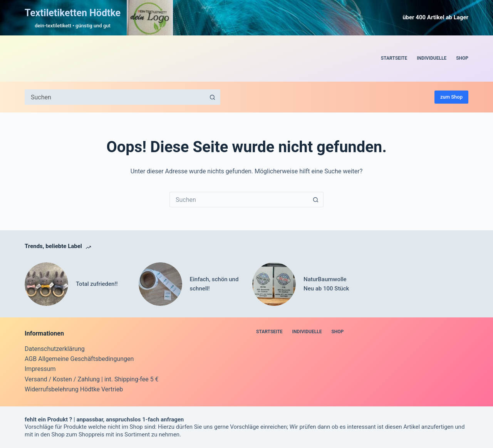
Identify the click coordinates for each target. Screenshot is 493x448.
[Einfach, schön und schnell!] (160, 284)
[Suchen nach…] (115, 97)
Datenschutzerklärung (55, 349)
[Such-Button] (213, 97)
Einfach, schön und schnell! (214, 284)
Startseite (394, 58)
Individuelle (432, 58)
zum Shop (451, 97)
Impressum (40, 369)
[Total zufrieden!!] (46, 284)
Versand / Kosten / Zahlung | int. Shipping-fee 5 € (92, 379)
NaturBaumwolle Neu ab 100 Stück (326, 284)
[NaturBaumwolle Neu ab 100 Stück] (274, 284)
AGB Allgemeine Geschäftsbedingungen (79, 359)
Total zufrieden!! (97, 284)
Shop (462, 58)
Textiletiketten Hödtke (73, 13)
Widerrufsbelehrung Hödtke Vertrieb (74, 389)
